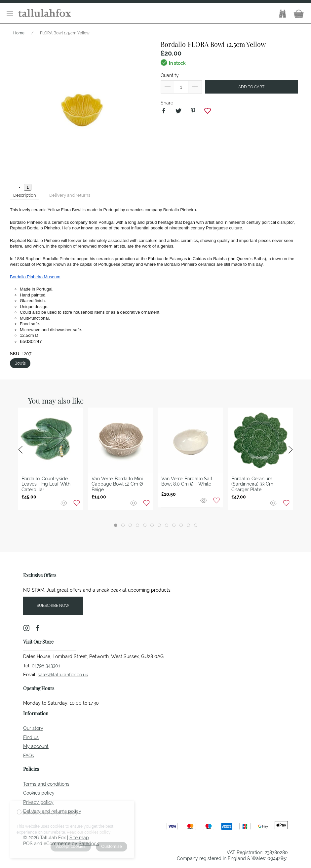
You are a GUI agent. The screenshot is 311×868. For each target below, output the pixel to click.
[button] (10, 13)
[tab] (116, 525)
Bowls (20, 363)
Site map (79, 838)
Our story (33, 728)
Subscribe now (53, 606)
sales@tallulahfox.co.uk (63, 675)
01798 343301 (46, 666)
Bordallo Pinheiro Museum (35, 277)
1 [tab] (28, 187)
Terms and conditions (46, 784)
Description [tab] (25, 195)
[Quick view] (64, 503)
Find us (31, 737)
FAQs (29, 756)
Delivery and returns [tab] (70, 195)
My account (36, 746)
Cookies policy (39, 793)
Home (19, 33)
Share (167, 103)
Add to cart (251, 87)
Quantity (170, 75)
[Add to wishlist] (77, 503)
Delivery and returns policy (52, 811)
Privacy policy (38, 802)
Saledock (89, 844)
